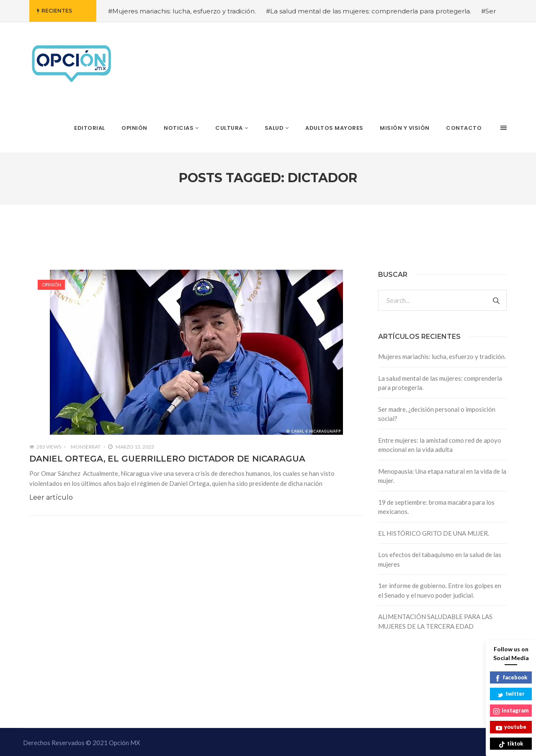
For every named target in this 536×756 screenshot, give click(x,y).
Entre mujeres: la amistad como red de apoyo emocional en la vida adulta (440, 445)
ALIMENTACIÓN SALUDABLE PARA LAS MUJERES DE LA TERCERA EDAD (435, 621)
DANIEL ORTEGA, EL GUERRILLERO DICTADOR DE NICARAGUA (167, 459)
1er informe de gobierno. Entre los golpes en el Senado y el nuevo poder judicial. (440, 590)
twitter (511, 694)
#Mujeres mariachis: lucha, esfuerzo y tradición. (182, 11)
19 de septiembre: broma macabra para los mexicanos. (436, 507)
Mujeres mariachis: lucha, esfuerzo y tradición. (442, 356)
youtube (511, 727)
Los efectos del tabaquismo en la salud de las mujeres (440, 559)
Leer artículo (51, 497)
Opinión (52, 285)
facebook (511, 678)
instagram (511, 711)
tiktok (511, 744)
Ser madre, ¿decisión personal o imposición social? (437, 414)
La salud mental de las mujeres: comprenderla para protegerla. (440, 383)
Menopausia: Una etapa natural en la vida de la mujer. (442, 476)
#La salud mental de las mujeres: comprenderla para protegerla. (368, 11)
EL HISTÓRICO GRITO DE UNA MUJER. (434, 533)
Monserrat (86, 447)
